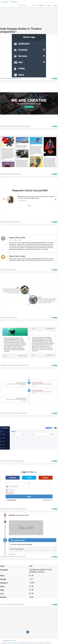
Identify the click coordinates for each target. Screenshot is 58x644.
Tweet (14, 641)
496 (53, 174)
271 (53, 604)
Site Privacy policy (22, 643)
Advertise (32, 643)
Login (55, 6)
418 (53, 365)
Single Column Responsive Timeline (13, 557)
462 (53, 270)
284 (53, 509)
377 (53, 413)
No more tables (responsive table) (12, 604)
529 (53, 78)
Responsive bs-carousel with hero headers (15, 126)
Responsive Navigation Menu (11, 78)
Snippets (42, 6)
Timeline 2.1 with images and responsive (15, 365)
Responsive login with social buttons (13, 509)
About (28, 643)
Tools (34, 6)
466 (53, 222)
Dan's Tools (15, 643)
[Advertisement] (29, 14)
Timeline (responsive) (8, 270)
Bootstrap (14, 1)
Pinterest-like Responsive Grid (11, 174)
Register (49, 6)
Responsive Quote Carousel (10, 222)
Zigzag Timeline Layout (9, 317)
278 (53, 557)
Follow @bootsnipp (7, 641)
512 (53, 126)
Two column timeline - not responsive (14, 413)
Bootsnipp (5, 2)
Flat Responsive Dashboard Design (13, 461)
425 (53, 318)
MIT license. (48, 643)
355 (53, 461)
